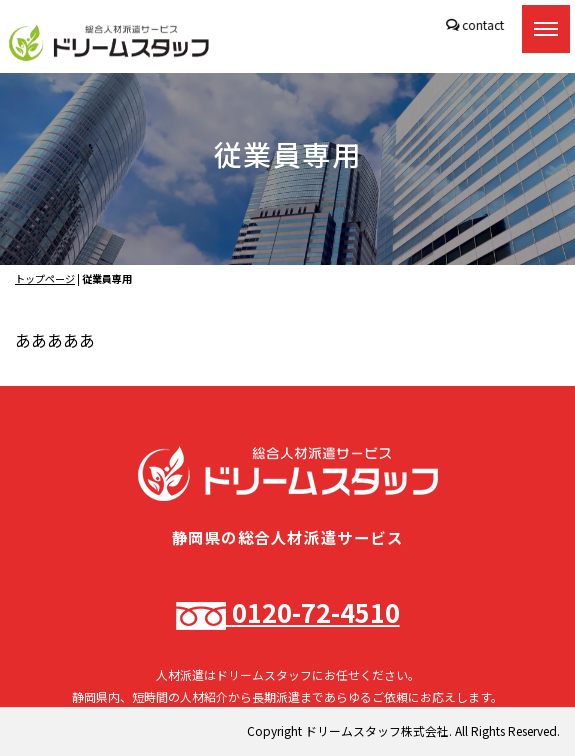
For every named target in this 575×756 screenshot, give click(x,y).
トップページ (45, 278)
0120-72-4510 (288, 611)
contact (482, 24)
